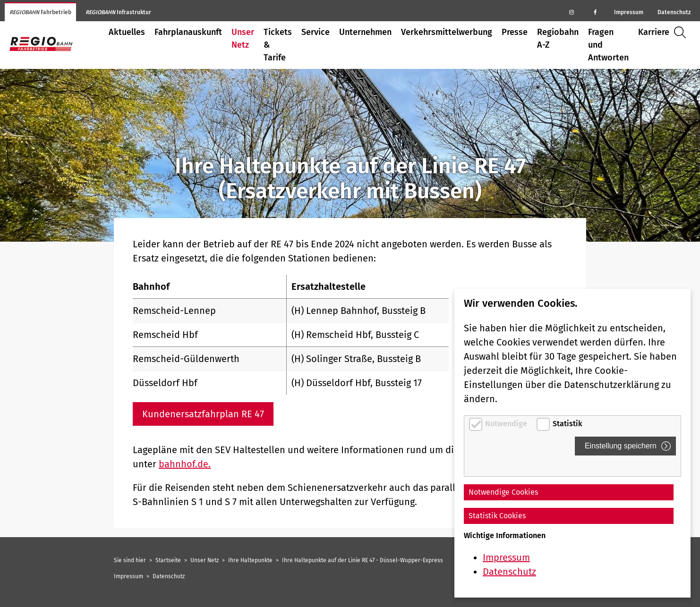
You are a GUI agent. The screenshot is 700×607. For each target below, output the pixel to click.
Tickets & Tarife (278, 45)
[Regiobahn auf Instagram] (572, 12)
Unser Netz (243, 38)
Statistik (568, 424)
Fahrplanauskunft (188, 32)
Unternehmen (365, 32)
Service (316, 32)
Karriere (654, 32)
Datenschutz (674, 12)
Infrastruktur (118, 12)
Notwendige (507, 424)
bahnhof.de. (185, 464)
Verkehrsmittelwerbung (447, 32)
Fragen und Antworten (608, 45)
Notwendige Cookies (503, 492)
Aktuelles (127, 32)
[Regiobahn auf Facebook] (595, 12)
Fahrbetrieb (40, 12)
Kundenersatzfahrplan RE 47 (203, 414)
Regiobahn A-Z (558, 38)
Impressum (629, 12)
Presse (515, 32)
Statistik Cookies (497, 516)
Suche (682, 32)
